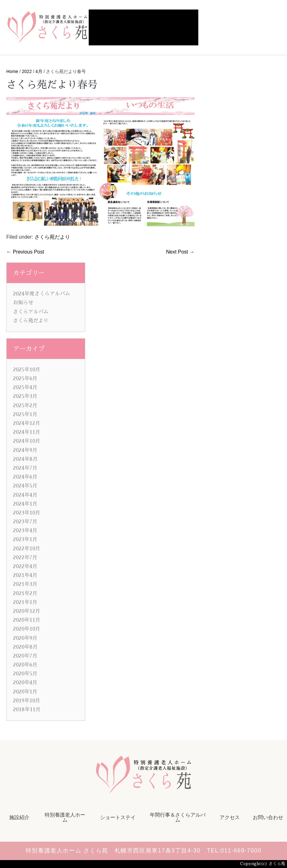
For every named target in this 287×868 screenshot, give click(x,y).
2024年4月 (25, 495)
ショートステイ (118, 817)
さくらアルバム (31, 312)
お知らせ (23, 303)
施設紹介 (19, 817)
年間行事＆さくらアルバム (178, 817)
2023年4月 (25, 531)
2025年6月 (25, 379)
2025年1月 (25, 414)
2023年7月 (25, 522)
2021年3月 (25, 584)
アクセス (230, 817)
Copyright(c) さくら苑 (263, 864)
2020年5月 (25, 674)
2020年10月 (27, 629)
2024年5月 (25, 486)
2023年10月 (27, 513)
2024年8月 (25, 459)
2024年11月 (27, 432)
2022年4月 (25, 567)
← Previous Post (25, 252)
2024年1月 (25, 504)
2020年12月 (27, 611)
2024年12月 (27, 423)
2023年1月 (25, 540)
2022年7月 (25, 558)
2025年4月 (25, 388)
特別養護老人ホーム (65, 817)
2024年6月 (25, 477)
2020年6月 (25, 665)
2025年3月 (25, 396)
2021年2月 (25, 593)
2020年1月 (25, 692)
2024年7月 (25, 468)
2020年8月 (25, 647)
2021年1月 (25, 602)
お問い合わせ (268, 817)
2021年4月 (25, 575)
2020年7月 (25, 656)
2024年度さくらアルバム (41, 294)
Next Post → (180, 252)
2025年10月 (27, 370)
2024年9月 (25, 450)
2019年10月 (27, 701)
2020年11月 (27, 620)
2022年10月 (27, 549)
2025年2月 (25, 406)
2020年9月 (25, 638)
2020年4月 (25, 683)
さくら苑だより (52, 237)
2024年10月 (27, 441)
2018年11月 (27, 710)
